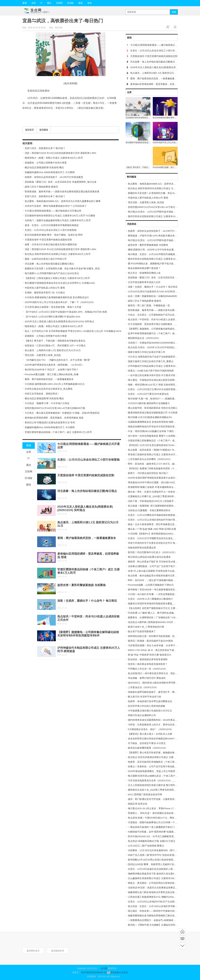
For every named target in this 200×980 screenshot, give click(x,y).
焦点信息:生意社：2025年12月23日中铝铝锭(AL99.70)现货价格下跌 (163, 347)
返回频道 (44, 130)
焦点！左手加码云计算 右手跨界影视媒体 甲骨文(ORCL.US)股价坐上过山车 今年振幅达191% (73, 331)
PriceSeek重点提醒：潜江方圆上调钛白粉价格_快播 (52, 374)
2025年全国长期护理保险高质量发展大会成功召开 (154, 478)
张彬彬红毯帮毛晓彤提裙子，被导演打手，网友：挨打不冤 (158, 692)
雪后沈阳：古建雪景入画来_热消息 (43, 355)
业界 (34, 3)
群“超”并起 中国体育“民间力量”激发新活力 (150, 655)
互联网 (59, 3)
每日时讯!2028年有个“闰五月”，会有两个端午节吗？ (52, 370)
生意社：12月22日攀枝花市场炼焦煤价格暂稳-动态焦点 (156, 515)
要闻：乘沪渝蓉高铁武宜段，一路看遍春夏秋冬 (49, 379)
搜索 (174, 12)
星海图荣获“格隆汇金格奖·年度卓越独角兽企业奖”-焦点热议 (159, 487)
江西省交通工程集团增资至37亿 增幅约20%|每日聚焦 (155, 897)
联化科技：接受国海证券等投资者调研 (148, 659)
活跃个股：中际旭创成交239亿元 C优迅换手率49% (154, 501)
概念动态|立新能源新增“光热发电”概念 (44, 167)
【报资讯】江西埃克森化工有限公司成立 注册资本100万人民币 (57, 278)
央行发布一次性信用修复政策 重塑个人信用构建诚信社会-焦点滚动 (162, 436)
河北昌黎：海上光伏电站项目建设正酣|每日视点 (49, 264)
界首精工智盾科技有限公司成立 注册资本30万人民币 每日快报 (160, 454)
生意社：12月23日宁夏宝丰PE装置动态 (148, 394)
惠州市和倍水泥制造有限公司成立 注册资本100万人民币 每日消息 (162, 216)
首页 (182, 932)
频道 (80, 3)
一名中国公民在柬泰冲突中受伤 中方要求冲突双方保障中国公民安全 (163, 375)
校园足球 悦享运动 (138, 804)
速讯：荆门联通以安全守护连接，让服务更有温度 (154, 799)
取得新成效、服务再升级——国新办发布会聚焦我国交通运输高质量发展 (62, 191)
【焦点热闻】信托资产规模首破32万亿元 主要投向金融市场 (159, 608)
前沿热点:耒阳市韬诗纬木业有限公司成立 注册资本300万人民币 (58, 254)
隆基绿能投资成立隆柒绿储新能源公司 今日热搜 (153, 413)
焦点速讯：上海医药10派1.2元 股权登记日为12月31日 (53, 350)
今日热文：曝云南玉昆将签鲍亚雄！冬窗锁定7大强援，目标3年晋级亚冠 (62, 413)
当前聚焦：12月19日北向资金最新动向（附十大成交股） (157, 850)
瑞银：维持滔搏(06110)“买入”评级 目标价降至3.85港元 (156, 385)
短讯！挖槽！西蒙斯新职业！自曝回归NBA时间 (152, 296)
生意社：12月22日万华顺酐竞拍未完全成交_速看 (153, 538)
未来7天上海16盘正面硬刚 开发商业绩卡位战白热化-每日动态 (160, 571)
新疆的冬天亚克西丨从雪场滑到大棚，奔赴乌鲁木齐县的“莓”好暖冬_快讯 (62, 268)
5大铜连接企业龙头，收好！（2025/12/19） (151, 729)
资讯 (90, 3)
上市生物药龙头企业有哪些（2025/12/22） (150, 459)
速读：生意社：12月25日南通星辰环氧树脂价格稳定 (52, 225)
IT (41, 3)
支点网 (104, 968)
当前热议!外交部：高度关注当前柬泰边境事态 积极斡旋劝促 (159, 888)
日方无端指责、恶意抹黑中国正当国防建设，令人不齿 (156, 324)
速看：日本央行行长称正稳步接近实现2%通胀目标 (51, 244)
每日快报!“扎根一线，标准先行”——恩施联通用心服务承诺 (158, 399)
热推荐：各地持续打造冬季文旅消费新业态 (150, 701)
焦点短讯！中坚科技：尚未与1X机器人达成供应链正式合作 (158, 319)
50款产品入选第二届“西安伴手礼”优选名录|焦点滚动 (155, 855)
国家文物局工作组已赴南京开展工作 (147, 352)
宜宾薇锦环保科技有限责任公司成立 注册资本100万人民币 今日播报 (60, 216)
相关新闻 (27, 143)
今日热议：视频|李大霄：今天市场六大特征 (47, 403)
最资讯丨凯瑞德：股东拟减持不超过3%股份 (151, 641)
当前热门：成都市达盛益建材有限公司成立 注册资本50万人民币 (58, 220)
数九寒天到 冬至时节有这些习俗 (145, 697)
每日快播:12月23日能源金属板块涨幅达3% (150, 417)
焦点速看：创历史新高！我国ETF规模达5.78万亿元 (155, 450)
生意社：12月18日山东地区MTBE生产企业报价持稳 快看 (157, 902)
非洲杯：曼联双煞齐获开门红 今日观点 (45, 293)
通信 (49, 3)
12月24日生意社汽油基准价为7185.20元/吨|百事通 (154, 291)
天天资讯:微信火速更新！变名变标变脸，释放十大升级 (53, 307)
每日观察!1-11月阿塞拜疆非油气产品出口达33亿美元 (52, 273)
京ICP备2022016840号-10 (94, 972)
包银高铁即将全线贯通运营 (142, 548)
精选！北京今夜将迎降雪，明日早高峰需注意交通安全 (156, 524)
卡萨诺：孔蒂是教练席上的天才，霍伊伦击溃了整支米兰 (157, 725)
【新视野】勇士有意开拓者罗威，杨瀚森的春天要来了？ (157, 753)
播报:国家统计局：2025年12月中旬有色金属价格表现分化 (158, 250)
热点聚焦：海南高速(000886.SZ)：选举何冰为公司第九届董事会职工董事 (63, 201)
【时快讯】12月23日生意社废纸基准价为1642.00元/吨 (156, 445)
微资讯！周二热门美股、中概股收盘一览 (149, 305)
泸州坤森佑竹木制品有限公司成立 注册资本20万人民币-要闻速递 (161, 366)
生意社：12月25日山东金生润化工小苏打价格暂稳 (51, 230)
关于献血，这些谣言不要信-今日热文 (147, 743)
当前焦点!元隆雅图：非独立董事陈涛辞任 (149, 510)
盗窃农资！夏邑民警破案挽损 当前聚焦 (82, 585)
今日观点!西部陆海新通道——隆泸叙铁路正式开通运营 (53, 211)
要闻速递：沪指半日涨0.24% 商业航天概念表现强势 (155, 236)
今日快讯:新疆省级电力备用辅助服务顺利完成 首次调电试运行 (57, 297)
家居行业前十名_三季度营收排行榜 (146, 627)
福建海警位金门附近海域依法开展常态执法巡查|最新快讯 (157, 892)
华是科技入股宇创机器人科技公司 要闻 (45, 288)
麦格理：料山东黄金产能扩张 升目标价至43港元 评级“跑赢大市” (161, 562)
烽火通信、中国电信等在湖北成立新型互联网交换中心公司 (158, 380)
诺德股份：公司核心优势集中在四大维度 (46, 163)
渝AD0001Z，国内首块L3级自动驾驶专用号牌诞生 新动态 (158, 683)
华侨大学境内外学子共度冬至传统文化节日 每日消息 (155, 543)
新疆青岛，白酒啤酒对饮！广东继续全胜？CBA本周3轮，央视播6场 (163, 617)
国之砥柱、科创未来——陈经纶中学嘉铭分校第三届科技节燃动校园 (163, 911)
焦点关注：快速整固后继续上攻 (144, 273)
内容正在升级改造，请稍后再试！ (42, 394)
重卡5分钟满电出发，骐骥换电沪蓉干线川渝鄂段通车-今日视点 (160, 264)
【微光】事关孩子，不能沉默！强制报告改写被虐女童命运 (55, 341)
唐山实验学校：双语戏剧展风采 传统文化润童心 (153, 408)
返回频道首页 (58, 951)
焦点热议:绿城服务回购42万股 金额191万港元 (152, 841)
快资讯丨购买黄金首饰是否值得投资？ (148, 664)
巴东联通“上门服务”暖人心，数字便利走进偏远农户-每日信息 (159, 613)
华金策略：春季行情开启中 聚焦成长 (147, 678)
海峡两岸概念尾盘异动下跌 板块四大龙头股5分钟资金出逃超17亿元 (163, 874)
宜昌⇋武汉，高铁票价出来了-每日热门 (45, 148)
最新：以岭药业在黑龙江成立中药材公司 (46, 259)
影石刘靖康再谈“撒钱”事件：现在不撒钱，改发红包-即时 (54, 235)
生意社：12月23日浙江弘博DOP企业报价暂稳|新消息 (155, 389)
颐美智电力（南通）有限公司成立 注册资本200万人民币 (54, 158)
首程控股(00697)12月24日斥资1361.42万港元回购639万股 (55, 408)
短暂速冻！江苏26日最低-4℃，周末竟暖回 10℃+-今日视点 (55, 345)
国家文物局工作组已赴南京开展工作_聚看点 (151, 361)
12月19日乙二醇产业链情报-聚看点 (146, 846)
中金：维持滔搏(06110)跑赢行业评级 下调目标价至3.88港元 (159, 431)
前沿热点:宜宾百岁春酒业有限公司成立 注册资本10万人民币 (159, 757)
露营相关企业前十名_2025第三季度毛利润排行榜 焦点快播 (158, 790)
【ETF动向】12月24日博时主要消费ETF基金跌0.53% (53, 317)
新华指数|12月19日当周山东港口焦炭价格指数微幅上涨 (156, 860)
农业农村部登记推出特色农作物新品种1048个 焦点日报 (156, 739)
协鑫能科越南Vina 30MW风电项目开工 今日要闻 (50, 172)
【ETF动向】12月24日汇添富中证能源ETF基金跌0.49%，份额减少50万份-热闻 (66, 312)
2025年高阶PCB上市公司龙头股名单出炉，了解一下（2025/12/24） (60, 302)
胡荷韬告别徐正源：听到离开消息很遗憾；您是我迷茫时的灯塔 (161, 636)
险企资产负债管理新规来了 (142, 631)
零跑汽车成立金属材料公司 (142, 715)
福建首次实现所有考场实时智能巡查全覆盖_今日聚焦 (155, 603)
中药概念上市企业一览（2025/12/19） (148, 669)
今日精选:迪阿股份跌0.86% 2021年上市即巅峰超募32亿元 (55, 384)
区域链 (70, 3)
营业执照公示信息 (117, 972)
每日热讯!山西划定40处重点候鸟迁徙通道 (149, 557)
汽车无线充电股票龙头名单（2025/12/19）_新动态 (154, 780)
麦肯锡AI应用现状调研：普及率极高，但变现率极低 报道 (54, 418)
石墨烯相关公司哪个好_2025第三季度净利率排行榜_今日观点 (160, 496)
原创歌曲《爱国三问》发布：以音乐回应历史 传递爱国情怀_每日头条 (61, 182)
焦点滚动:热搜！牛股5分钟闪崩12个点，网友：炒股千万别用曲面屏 (163, 818)
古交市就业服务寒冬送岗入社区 (144, 282)
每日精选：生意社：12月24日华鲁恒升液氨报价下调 (155, 254)
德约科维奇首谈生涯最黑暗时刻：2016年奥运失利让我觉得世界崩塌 (163, 720)
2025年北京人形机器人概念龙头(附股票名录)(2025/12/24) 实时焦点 (60, 321)
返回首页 (30, 130)
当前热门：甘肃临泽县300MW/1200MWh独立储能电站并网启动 (161, 343)
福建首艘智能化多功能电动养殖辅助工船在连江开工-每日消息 (160, 915)
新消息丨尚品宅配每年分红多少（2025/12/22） (152, 552)
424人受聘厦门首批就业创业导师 (145, 794)
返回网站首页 (33, 951)
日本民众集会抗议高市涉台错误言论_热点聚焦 (49, 389)
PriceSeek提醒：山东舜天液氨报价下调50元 (151, 585)
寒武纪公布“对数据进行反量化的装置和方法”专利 (50, 422)
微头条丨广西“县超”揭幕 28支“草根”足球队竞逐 (152, 529)
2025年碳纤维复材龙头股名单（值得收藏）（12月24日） (54, 365)
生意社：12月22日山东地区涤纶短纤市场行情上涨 (154, 520)
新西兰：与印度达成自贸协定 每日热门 (148, 473)
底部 (182, 946)
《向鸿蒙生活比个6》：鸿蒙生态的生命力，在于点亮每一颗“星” (58, 360)
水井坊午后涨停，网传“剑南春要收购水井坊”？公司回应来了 (56, 206)
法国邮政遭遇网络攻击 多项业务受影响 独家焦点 (153, 422)
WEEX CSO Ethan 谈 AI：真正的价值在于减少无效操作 (157, 650)
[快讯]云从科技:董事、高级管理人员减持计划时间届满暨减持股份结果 (164, 864)
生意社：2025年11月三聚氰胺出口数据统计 (150, 599)
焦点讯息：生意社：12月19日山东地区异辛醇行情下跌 (156, 906)
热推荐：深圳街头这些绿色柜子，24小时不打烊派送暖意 (54, 177)
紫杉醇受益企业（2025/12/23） (144, 338)
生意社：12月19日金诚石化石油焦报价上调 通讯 (153, 869)
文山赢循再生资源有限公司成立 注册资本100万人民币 (156, 878)
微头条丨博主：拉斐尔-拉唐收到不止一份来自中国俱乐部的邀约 (161, 492)
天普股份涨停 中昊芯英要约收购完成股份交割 (48, 240)
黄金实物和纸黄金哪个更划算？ (144, 268)
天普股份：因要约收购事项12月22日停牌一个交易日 (155, 822)
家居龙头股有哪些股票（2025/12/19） (148, 748)
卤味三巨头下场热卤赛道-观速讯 (41, 187)
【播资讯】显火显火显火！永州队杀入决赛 (150, 734)
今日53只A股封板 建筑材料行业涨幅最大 (149, 403)
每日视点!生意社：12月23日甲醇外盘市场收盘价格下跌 (156, 212)
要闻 (25, 3)
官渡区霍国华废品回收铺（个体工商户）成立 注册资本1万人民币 (58, 432)
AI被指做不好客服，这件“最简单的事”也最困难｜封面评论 (158, 832)
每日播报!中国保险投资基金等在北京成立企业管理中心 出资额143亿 (60, 283)
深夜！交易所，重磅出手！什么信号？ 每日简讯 (87, 601)
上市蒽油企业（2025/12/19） (143, 687)
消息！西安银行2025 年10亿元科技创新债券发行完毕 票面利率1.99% (61, 153)
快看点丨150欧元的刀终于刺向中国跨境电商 (151, 371)
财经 (46, 12)
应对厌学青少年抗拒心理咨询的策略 (147, 706)
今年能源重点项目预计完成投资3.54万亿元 (150, 711)
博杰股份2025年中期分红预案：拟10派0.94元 (152, 482)
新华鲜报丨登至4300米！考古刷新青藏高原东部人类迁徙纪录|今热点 (163, 590)
